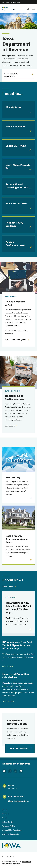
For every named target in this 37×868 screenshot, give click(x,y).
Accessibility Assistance (12, 830)
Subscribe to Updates (21, 748)
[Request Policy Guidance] (18, 225)
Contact (5, 814)
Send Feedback (8, 857)
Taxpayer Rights (9, 826)
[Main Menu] (33, 9)
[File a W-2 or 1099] (18, 205)
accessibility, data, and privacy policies (17, 862)
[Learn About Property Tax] (18, 167)
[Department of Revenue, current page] (7, 8)
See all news (9, 586)
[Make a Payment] (18, 129)
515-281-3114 (13, 789)
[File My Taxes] (18, 109)
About (5, 810)
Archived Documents (11, 834)
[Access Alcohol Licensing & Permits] (18, 186)
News (5, 818)
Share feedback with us (20, 801)
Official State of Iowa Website (11, 2)
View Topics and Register (17, 340)
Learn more (11, 426)
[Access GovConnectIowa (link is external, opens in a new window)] (18, 244)
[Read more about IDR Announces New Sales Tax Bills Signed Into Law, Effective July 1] (30, 630)
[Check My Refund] (18, 148)
